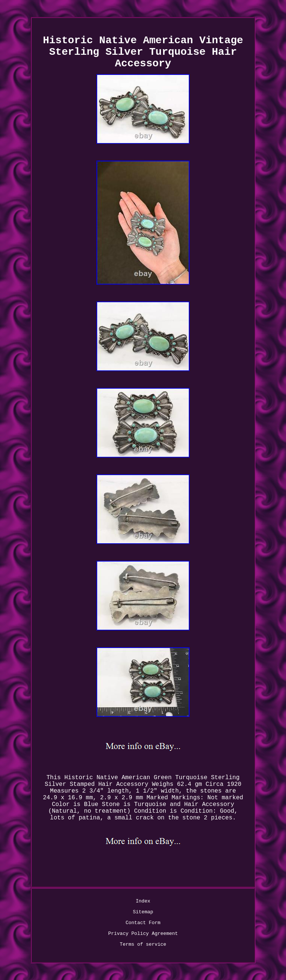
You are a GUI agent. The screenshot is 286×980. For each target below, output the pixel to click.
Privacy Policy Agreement (143, 934)
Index (143, 901)
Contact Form (143, 923)
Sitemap (143, 912)
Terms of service (143, 944)
